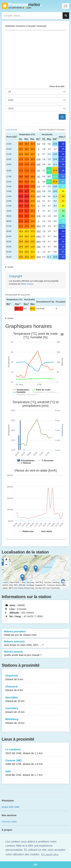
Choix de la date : (58, 86)
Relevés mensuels (35, 643)
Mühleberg (35, 721)
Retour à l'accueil (22, 6)
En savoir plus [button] (50, 854)
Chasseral (35, 688)
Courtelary (35, 710)
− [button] (6, 565)
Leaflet (5, 582)
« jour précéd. (11, 130)
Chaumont (35, 678)
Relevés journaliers (35, 633)
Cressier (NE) (35, 762)
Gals (35, 773)
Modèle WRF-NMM (11, 807)
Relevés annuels (35, 654)
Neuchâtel (35, 699)
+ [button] (6, 560)
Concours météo (9, 822)
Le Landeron (35, 751)
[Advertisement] (35, 58)
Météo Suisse (27, 284)
